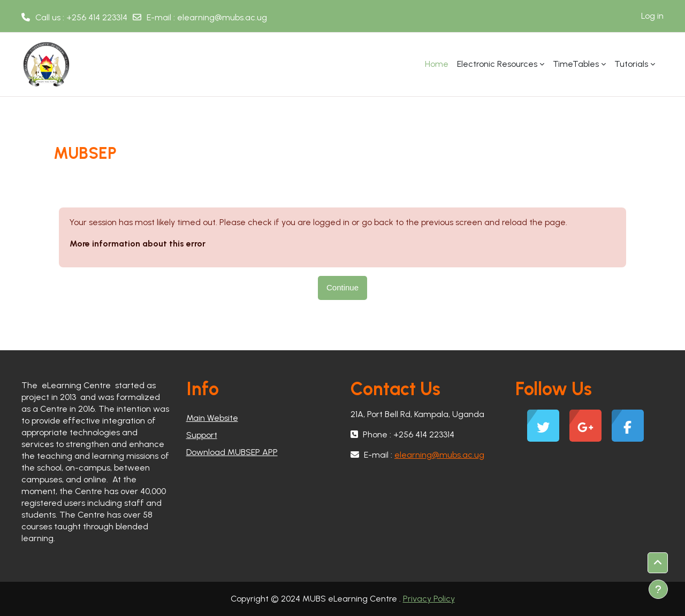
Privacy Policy (429, 599)
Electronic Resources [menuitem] (497, 64)
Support (202, 435)
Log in (652, 16)
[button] (658, 563)
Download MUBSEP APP (232, 452)
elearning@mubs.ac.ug (222, 17)
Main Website (212, 418)
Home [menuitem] (437, 64)
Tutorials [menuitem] (631, 64)
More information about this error (138, 244)
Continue (342, 287)
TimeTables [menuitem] (576, 64)
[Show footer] (658, 589)
